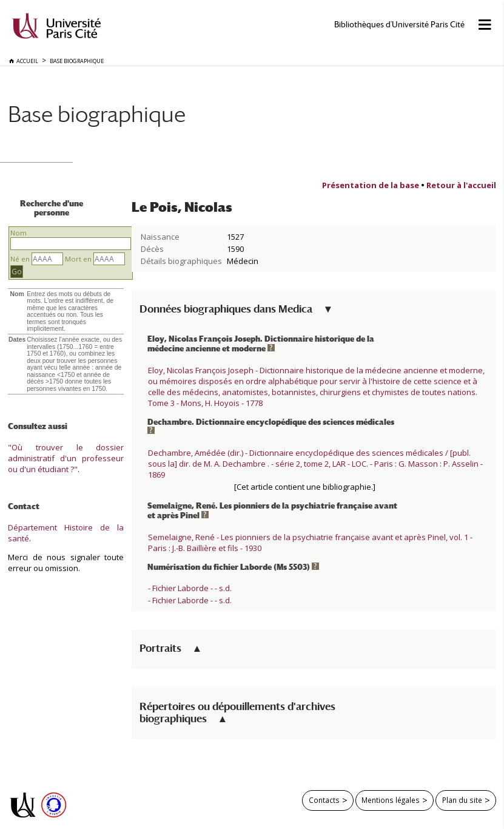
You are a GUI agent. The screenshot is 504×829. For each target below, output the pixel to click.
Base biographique (97, 114)
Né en (20, 259)
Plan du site (462, 800)
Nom (18, 233)
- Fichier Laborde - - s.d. (190, 588)
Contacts (324, 800)
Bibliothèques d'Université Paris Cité (399, 25)
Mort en (78, 259)
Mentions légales (391, 800)
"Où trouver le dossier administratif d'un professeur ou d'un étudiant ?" (66, 458)
